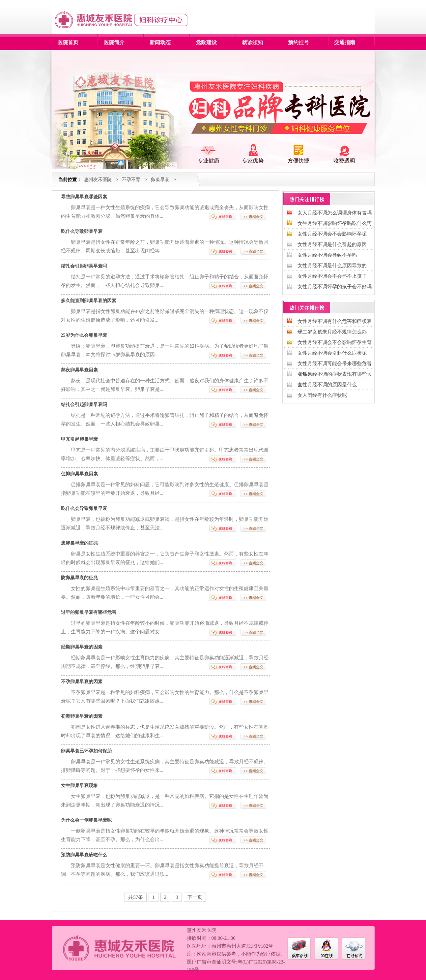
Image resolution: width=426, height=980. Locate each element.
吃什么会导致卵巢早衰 (84, 508)
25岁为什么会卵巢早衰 (84, 335)
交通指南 (345, 42)
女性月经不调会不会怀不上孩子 (332, 276)
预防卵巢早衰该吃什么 (84, 855)
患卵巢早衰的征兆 (79, 543)
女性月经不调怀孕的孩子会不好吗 (335, 287)
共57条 (136, 897)
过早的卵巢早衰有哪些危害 (89, 612)
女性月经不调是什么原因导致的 (332, 266)
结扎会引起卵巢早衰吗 (84, 266)
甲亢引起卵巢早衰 (79, 439)
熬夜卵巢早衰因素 (79, 370)
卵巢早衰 (160, 180)
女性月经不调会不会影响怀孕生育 (335, 342)
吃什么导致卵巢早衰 (82, 231)
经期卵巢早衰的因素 (82, 647)
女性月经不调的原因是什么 (327, 385)
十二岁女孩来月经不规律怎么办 (332, 332)
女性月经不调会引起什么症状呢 (332, 353)
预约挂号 (298, 42)
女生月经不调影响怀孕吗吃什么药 (335, 223)
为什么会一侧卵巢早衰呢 (86, 820)
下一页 (195, 897)
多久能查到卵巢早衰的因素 (89, 301)
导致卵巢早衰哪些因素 (84, 197)
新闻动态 (160, 42)
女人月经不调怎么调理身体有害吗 (335, 213)
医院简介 (114, 42)
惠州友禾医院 (98, 180)
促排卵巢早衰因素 (79, 474)
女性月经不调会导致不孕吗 (327, 255)
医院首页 (68, 42)
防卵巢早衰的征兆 (79, 578)
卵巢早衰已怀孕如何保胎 (86, 751)
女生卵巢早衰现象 (79, 786)
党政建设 (206, 42)
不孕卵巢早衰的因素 (82, 682)
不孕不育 (131, 180)
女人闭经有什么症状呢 (322, 395)
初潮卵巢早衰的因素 (82, 716)
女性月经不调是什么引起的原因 (332, 244)
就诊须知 (252, 42)
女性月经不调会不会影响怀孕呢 (332, 234)
